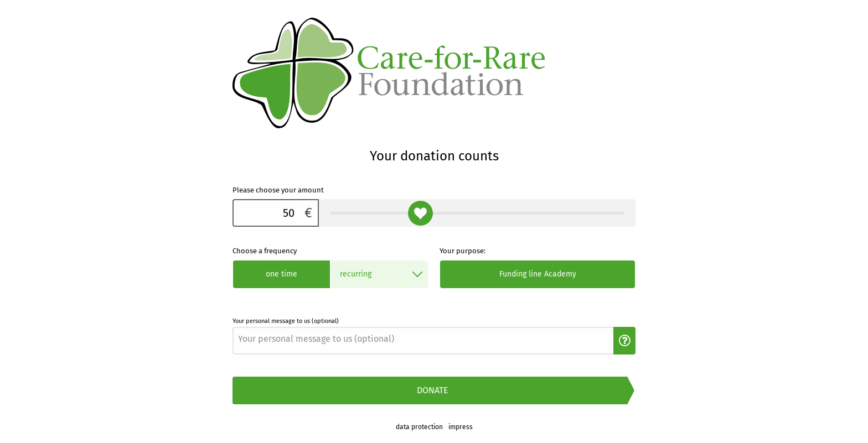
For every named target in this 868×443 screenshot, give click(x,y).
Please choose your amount (278, 190)
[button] (624, 341)
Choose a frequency (265, 251)
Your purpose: (463, 251)
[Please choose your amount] (266, 213)
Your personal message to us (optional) (286, 321)
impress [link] (461, 427)
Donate (433, 390)
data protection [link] (419, 427)
